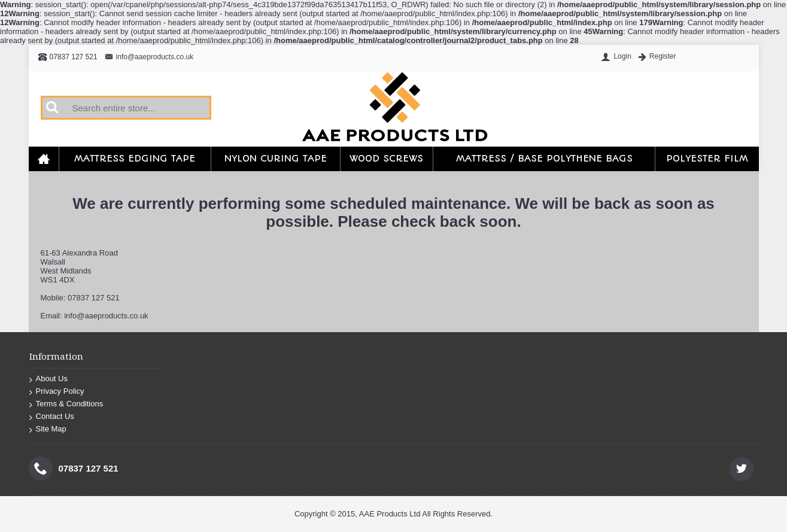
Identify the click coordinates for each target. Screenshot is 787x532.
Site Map (48, 429)
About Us (48, 379)
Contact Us (52, 416)
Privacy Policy (57, 391)
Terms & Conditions (66, 404)
